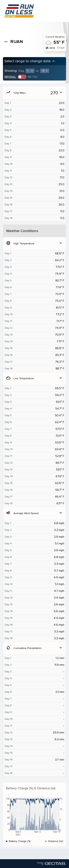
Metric (33, 77)
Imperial (10, 77)
